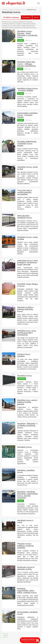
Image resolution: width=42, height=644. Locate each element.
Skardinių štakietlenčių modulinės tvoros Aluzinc (27, 144)
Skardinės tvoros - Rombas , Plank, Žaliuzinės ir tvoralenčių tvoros (27, 34)
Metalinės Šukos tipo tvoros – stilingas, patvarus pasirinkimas (26, 64)
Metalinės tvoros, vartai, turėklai (28, 238)
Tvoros (23, 10)
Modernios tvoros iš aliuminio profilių (26, 568)
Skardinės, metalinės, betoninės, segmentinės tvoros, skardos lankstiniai (27, 495)
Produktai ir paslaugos (11, 17)
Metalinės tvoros (31, 10)
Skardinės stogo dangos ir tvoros (28, 285)
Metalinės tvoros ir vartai (25, 521)
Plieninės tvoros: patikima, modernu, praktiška (26, 546)
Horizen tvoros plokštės (24, 355)
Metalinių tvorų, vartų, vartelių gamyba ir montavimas (27, 333)
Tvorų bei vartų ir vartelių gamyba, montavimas (25, 192)
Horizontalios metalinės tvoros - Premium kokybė (27, 115)
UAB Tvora (28, 40)
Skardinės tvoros (24, 376)
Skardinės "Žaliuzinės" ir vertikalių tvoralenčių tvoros (27, 426)
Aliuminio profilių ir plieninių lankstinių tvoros (25, 309)
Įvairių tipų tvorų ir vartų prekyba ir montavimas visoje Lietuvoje (28, 263)
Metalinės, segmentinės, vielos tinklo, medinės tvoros (27, 591)
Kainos (36, 17)
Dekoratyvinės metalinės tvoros (25, 217)
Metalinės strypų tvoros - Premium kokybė (27, 89)
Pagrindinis (5, 10)
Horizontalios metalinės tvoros (27, 613)
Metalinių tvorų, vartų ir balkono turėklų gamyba (27, 402)
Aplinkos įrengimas (15, 10)
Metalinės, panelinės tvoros (26, 471)
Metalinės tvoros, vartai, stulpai (28, 168)
